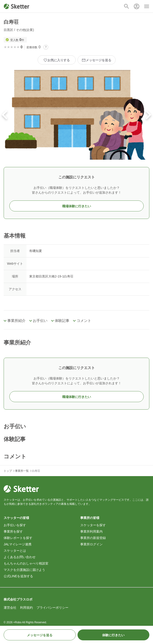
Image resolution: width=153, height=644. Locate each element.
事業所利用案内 (91, 531)
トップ (8, 471)
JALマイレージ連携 (18, 544)
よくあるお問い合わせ (20, 557)
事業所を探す (13, 531)
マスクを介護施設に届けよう (24, 570)
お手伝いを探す (15, 525)
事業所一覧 (22, 471)
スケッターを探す (93, 525)
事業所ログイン (91, 544)
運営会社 (10, 608)
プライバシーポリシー (52, 608)
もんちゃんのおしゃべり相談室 (26, 563)
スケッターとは (15, 551)
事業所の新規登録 (93, 538)
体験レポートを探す (18, 538)
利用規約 (26, 608)
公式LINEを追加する (18, 576)
